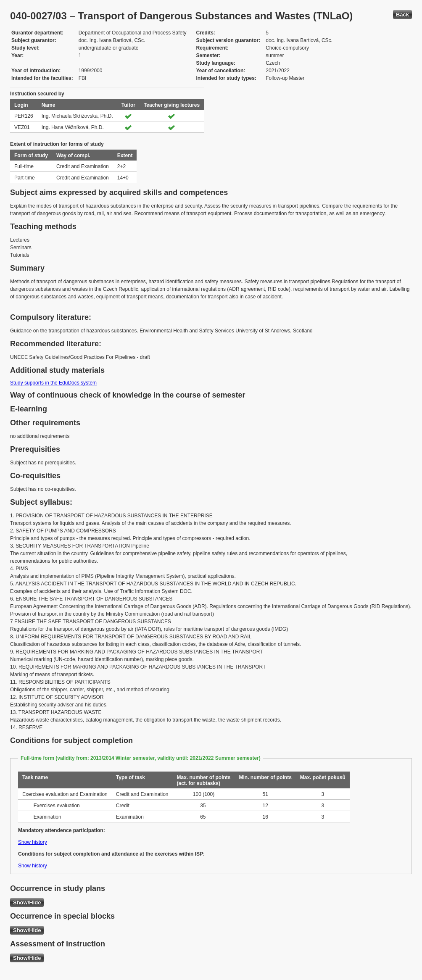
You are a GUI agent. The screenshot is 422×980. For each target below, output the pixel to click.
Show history (33, 842)
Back (402, 14)
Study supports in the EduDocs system (53, 383)
